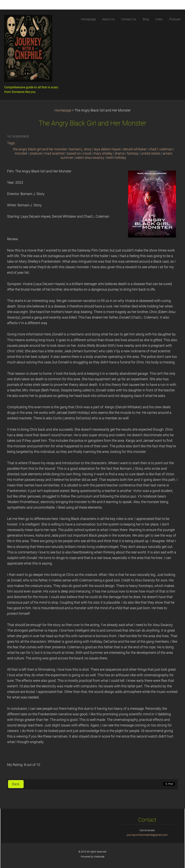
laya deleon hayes (107, 149)
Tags (11, 143)
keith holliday (116, 158)
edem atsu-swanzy (90, 158)
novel (87, 153)
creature (36, 153)
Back (16, 784)
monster (21, 153)
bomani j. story (80, 149)
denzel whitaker (135, 149)
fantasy (133, 153)
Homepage (63, 110)
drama (120, 153)
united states (151, 153)
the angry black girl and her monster (40, 149)
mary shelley (103, 153)
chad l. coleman (161, 149)
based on (74, 153)
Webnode (99, 857)
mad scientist (55, 153)
